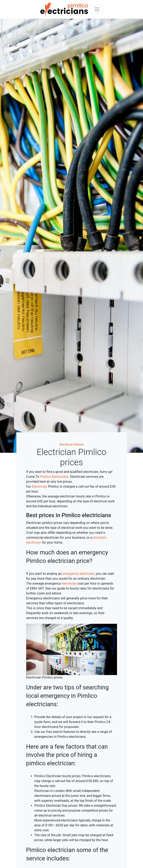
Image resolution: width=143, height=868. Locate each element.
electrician (69, 583)
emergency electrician (78, 574)
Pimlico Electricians (54, 477)
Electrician (40, 486)
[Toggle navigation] (97, 9)
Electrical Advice (71, 444)
